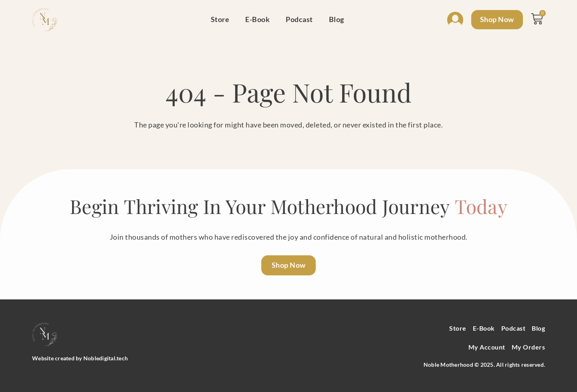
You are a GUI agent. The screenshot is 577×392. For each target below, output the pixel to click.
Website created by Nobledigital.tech (80, 358)
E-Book (256, 19)
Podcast (298, 19)
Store (219, 19)
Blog (335, 19)
